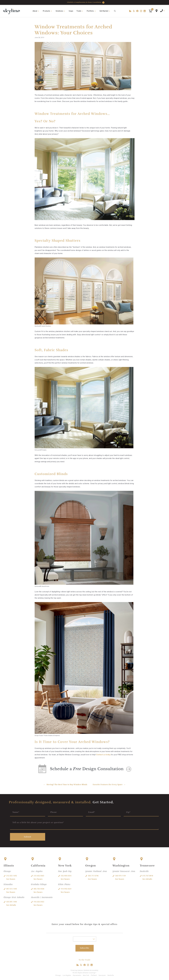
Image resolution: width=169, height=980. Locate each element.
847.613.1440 (12, 888)
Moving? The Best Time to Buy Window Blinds (67, 785)
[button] (150, 11)
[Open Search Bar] (115, 11)
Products (48, 11)
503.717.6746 (93, 875)
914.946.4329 (66, 888)
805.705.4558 (39, 888)
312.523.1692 (12, 875)
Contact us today (103, 755)
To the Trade (84, 959)
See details (11, 904)
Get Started (106, 11)
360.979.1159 (121, 875)
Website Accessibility (91, 969)
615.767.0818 (148, 875)
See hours (11, 878)
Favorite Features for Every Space (108, 785)
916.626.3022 (39, 901)
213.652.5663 (39, 875)
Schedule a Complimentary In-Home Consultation (86, 3)
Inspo (71, 11)
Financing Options (77, 969)
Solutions (61, 11)
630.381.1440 (12, 901)
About (37, 11)
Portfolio (92, 11)
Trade (81, 11)
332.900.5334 (66, 875)
